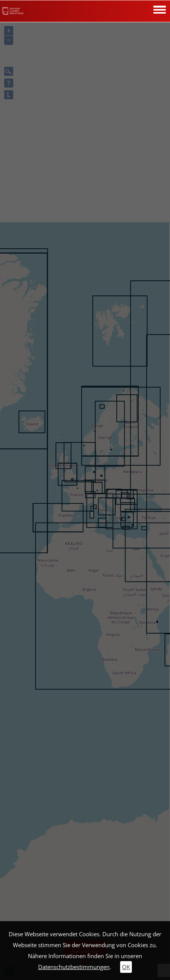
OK (126, 967)
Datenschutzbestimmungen (74, 967)
